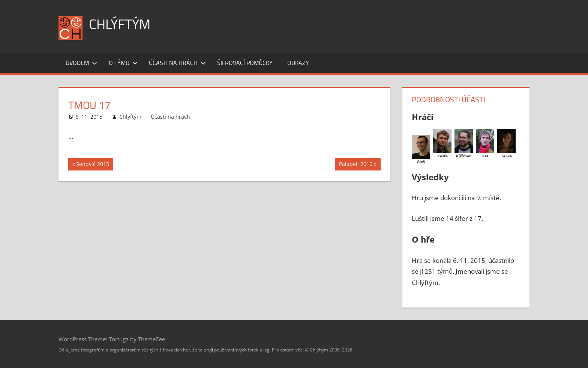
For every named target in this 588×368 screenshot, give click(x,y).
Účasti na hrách (177, 63)
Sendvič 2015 (92, 165)
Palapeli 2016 (355, 165)
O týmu (123, 63)
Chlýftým (120, 24)
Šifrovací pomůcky (245, 63)
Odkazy (298, 63)
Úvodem (81, 63)
